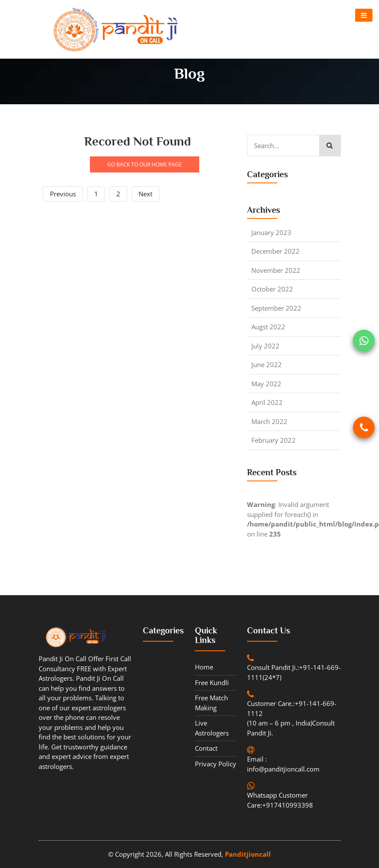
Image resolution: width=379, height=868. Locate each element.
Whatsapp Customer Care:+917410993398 (280, 800)
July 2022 (265, 346)
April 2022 (267, 402)
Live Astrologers (212, 728)
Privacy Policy (216, 764)
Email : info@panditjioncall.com (283, 764)
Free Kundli (212, 682)
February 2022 (274, 440)
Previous (63, 194)
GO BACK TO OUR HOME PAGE (145, 164)
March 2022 (269, 421)
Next (145, 194)
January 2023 (271, 232)
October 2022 (272, 289)
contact (206, 748)
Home (204, 667)
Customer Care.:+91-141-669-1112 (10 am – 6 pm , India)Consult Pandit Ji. (292, 718)
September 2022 (276, 308)
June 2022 (267, 364)
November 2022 (276, 270)
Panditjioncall (248, 854)
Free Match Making (211, 703)
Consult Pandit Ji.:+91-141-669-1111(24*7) (294, 672)
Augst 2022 (268, 327)
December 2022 (275, 251)
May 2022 (266, 384)
